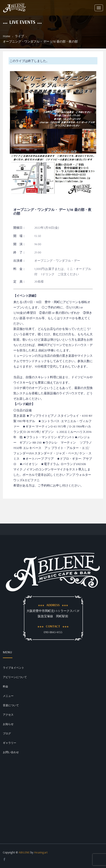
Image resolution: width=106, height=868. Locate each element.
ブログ (7, 733)
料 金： (19, 269)
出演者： (19, 261)
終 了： (19, 252)
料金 (6, 686)
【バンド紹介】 (24, 404)
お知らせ (8, 724)
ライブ (19, 36)
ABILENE (24, 852)
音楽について (11, 705)
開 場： (19, 236)
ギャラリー (10, 743)
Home (7, 36)
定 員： (19, 281)
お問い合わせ (11, 752)
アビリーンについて (15, 677)
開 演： (19, 244)
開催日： (19, 228)
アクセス (8, 715)
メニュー (8, 696)
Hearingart (41, 852)
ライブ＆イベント (14, 668)
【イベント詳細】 (26, 296)
